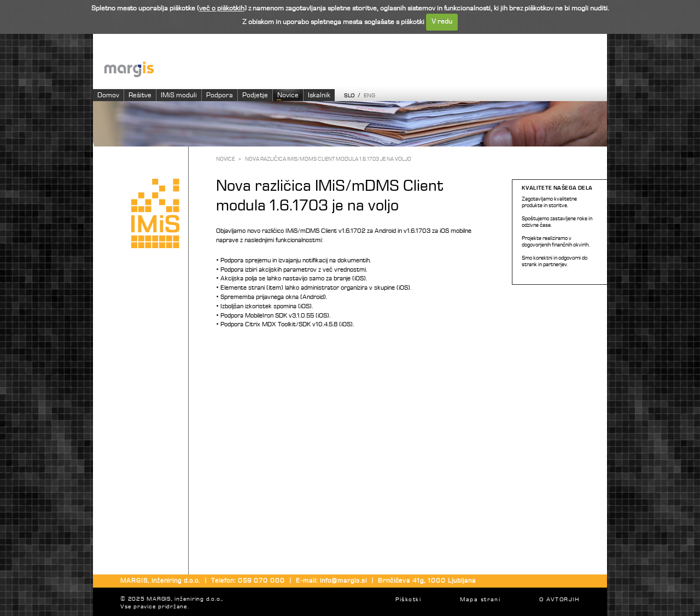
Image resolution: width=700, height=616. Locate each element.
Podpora (220, 95)
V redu (442, 22)
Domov (108, 95)
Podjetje (255, 95)
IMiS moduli (179, 95)
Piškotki (408, 600)
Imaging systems (355, 69)
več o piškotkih (222, 8)
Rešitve (140, 95)
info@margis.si (343, 581)
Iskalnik (319, 95)
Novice (288, 95)
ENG (369, 96)
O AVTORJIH (559, 600)
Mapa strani (480, 600)
